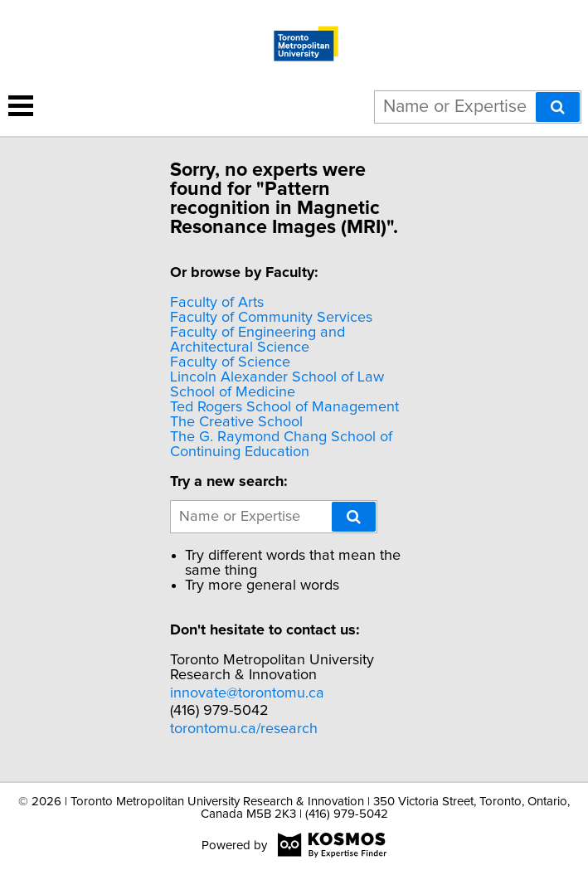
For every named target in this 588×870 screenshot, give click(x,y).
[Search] (558, 107)
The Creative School (236, 422)
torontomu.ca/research (244, 729)
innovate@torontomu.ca (247, 693)
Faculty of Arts (217, 303)
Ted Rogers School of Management (284, 407)
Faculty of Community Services (271, 318)
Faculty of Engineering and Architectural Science (258, 340)
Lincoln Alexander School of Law (277, 377)
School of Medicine (233, 392)
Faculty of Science (230, 362)
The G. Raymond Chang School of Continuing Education (281, 445)
